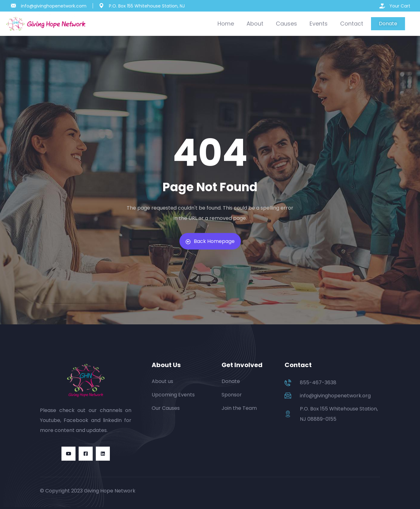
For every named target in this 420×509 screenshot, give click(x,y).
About (255, 24)
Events (319, 24)
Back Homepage (210, 241)
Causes (286, 24)
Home (226, 24)
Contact (352, 24)
